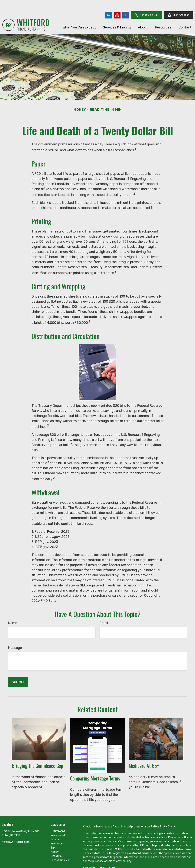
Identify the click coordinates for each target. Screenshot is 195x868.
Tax (53, 836)
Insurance (57, 832)
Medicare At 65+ (144, 754)
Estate (55, 828)
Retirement (58, 820)
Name (13, 612)
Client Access (178, 4)
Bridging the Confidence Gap (37, 754)
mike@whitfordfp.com (16, 831)
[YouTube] (117, 4)
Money (55, 841)
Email (104, 612)
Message (15, 636)
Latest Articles (60, 849)
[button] (79, 16)
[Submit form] (18, 671)
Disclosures (90, 863)
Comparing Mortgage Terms (95, 767)
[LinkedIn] (108, 4)
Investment (58, 824)
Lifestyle (56, 845)
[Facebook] (126, 4)
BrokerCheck (168, 815)
